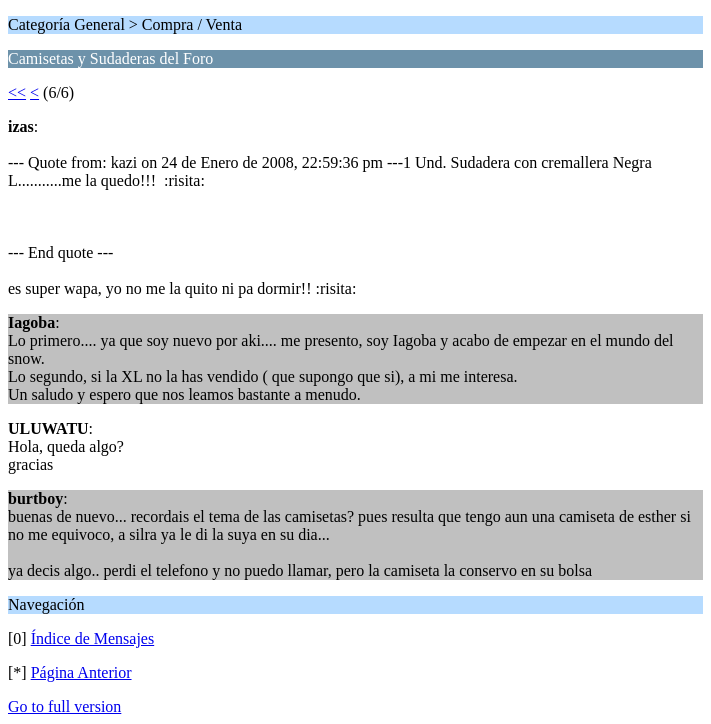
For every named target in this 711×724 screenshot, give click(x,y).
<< (17, 92)
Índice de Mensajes (93, 638)
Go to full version (64, 706)
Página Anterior (81, 672)
